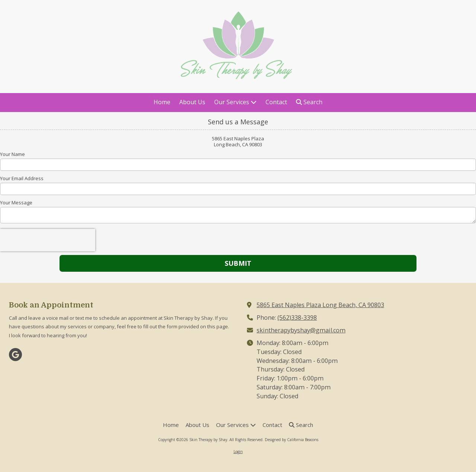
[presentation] (48, 240)
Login (238, 452)
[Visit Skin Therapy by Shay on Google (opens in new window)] (15, 355)
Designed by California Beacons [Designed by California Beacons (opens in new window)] (292, 440)
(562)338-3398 (297, 318)
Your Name (12, 154)
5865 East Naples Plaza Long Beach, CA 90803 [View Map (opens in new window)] (320, 305)
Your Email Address (22, 178)
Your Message (16, 202)
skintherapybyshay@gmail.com (301, 330)
